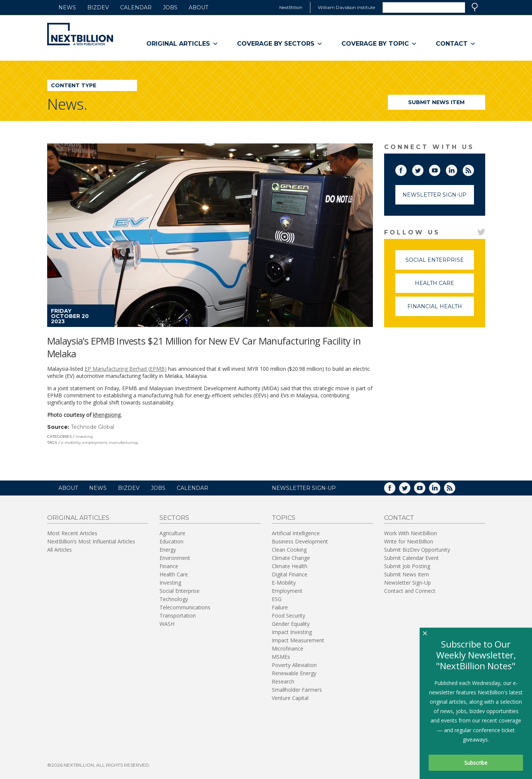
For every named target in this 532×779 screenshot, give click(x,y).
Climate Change (291, 558)
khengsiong (107, 415)
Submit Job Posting (407, 566)
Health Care (444, 286)
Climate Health (290, 566)
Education (171, 541)
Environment (175, 558)
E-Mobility (284, 583)
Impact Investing (292, 632)
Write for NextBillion (409, 541)
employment (95, 442)
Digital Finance (290, 574)
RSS (474, 169)
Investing (84, 437)
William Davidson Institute (346, 7)
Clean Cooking (289, 550)
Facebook (406, 169)
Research (283, 681)
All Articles (60, 550)
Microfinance (288, 648)
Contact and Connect (410, 591)
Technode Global (92, 427)
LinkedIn (457, 169)
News (67, 7)
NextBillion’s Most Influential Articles (91, 541)
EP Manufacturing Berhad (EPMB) (126, 369)
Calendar (136, 7)
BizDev (98, 7)
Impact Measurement (298, 640)
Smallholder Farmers (297, 690)
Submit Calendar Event (411, 558)
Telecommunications (185, 607)
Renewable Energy (294, 673)
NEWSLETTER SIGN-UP (304, 488)
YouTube (440, 169)
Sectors (174, 518)
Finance (169, 566)
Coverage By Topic (379, 44)
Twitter (423, 169)
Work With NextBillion (411, 533)
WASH (167, 624)
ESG (277, 599)
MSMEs (281, 657)
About (198, 7)
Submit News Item (436, 102)
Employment (287, 591)
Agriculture (172, 533)
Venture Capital (290, 698)
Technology (174, 599)
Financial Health (441, 310)
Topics (284, 518)
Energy (168, 550)
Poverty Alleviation (294, 665)
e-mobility (71, 442)
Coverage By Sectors (280, 44)
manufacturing (123, 442)
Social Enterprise (440, 263)
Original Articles (182, 44)
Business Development (300, 541)
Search (475, 7)
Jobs (170, 7)
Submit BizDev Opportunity (417, 550)
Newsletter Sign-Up (434, 195)
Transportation (178, 616)
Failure (280, 607)
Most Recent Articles (72, 533)
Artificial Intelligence (296, 533)
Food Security (288, 616)
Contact (456, 44)
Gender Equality (291, 624)
